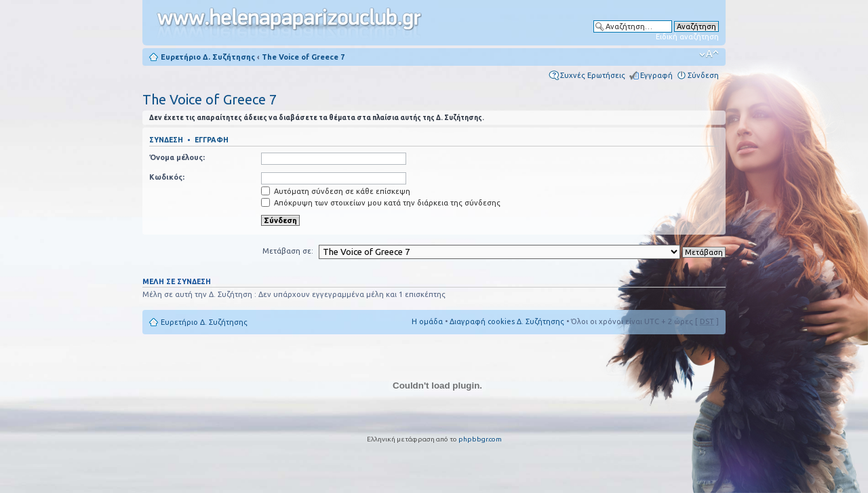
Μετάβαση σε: (288, 251)
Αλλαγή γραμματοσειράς (709, 54)
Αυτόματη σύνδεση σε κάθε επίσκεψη (336, 191)
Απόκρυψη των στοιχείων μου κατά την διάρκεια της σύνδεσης (381, 203)
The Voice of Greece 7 (303, 57)
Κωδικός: (167, 177)
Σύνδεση (703, 75)
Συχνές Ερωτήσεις (593, 75)
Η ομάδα (427, 321)
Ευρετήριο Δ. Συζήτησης (208, 57)
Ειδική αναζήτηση (687, 37)
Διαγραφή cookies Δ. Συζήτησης (507, 321)
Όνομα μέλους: (177, 157)
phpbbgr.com (480, 439)
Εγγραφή (656, 75)
